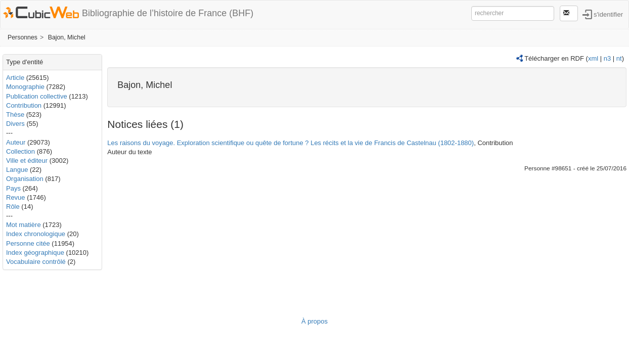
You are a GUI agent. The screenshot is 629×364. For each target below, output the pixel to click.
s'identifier (608, 14)
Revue (16, 197)
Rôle (13, 207)
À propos (314, 321)
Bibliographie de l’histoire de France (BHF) (168, 13)
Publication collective (37, 96)
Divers (15, 124)
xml (593, 58)
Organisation (25, 179)
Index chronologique (36, 234)
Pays (13, 188)
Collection (20, 151)
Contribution (24, 105)
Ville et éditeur (28, 161)
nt (619, 58)
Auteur (16, 142)
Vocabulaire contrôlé (36, 262)
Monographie (25, 87)
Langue (17, 170)
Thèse (15, 115)
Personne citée (28, 243)
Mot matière (24, 225)
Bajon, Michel (67, 37)
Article (15, 78)
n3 (607, 58)
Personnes (23, 37)
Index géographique (35, 253)
